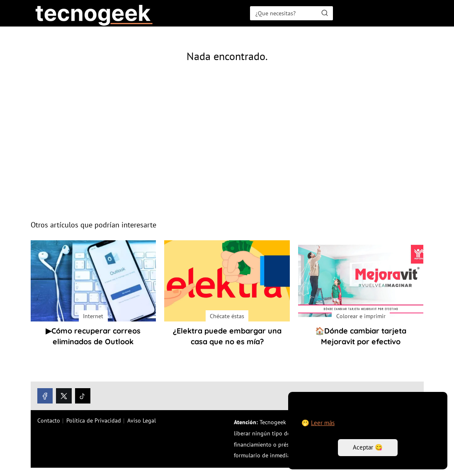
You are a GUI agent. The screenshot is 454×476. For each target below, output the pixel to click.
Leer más (323, 423)
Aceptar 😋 (368, 447)
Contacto (49, 420)
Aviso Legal (142, 420)
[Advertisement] (227, 147)
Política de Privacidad (94, 420)
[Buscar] (325, 13)
